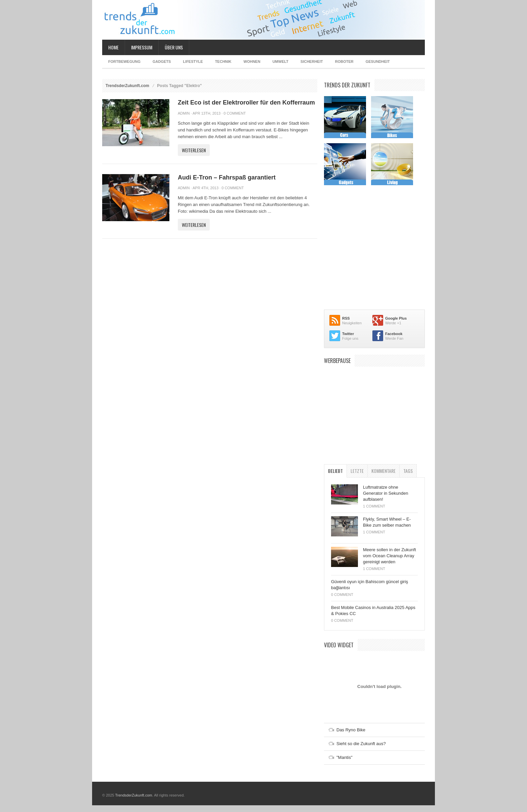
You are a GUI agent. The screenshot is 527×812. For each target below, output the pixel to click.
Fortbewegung (124, 62)
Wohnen (252, 62)
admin (184, 113)
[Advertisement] (374, 412)
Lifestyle (193, 62)
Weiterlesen (194, 150)
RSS (346, 318)
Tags (408, 471)
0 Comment (235, 113)
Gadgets (162, 62)
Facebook (394, 334)
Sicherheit (312, 62)
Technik (223, 62)
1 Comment (374, 506)
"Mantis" (344, 757)
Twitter (348, 334)
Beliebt (335, 471)
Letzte (357, 471)
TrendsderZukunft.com (127, 86)
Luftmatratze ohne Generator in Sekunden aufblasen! (386, 493)
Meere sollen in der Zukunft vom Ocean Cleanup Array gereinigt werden (390, 556)
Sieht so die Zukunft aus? (361, 744)
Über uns (174, 47)
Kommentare (383, 471)
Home (113, 47)
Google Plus (396, 318)
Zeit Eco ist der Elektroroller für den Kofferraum (246, 103)
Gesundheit (378, 62)
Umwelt (280, 62)
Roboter (344, 62)
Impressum (142, 47)
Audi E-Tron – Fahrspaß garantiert (227, 177)
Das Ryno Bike (351, 730)
